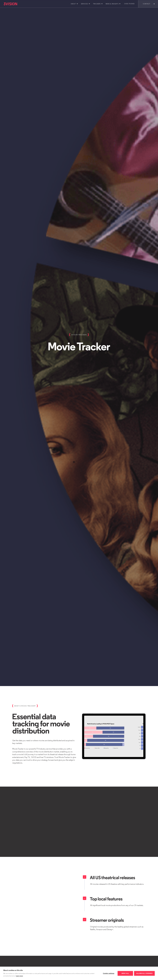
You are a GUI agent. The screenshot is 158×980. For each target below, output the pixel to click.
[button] (74, 4)
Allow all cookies (144, 973)
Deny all (125, 973)
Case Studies (129, 4)
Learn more (19, 976)
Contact (147, 4)
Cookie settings (109, 973)
